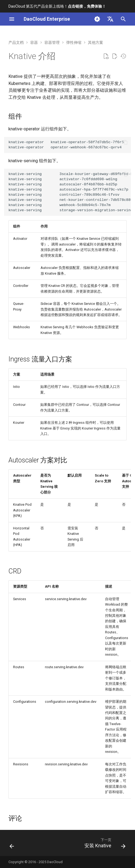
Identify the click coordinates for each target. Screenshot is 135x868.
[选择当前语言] (110, 19)
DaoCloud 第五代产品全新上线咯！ (57, 6)
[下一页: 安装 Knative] (104, 845)
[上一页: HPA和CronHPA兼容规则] (12, 845)
